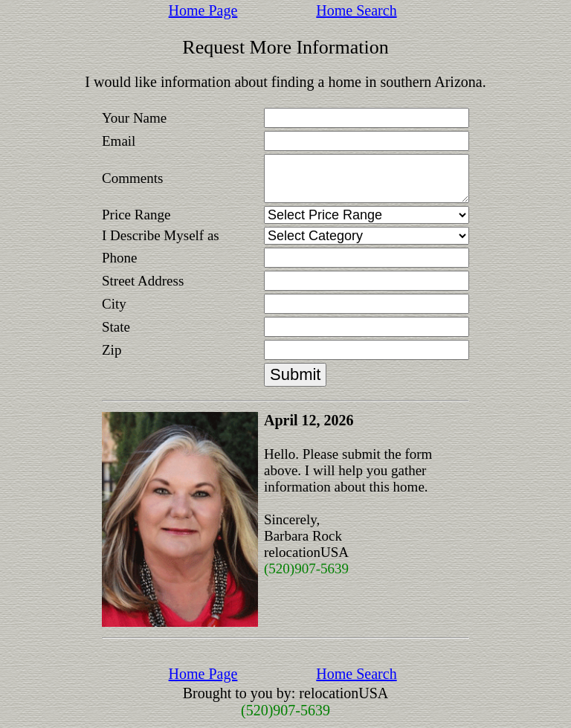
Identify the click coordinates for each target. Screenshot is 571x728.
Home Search (356, 10)
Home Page (203, 10)
